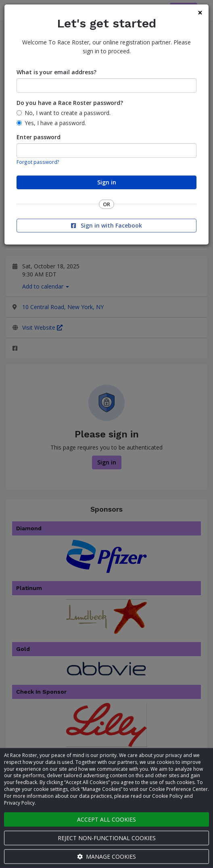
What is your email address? (56, 72)
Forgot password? (38, 162)
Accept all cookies (106, 819)
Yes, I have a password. (55, 123)
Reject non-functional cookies (107, 838)
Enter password (39, 137)
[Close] (200, 13)
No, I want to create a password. (68, 113)
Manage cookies (106, 856)
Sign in (107, 182)
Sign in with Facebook (106, 225)
